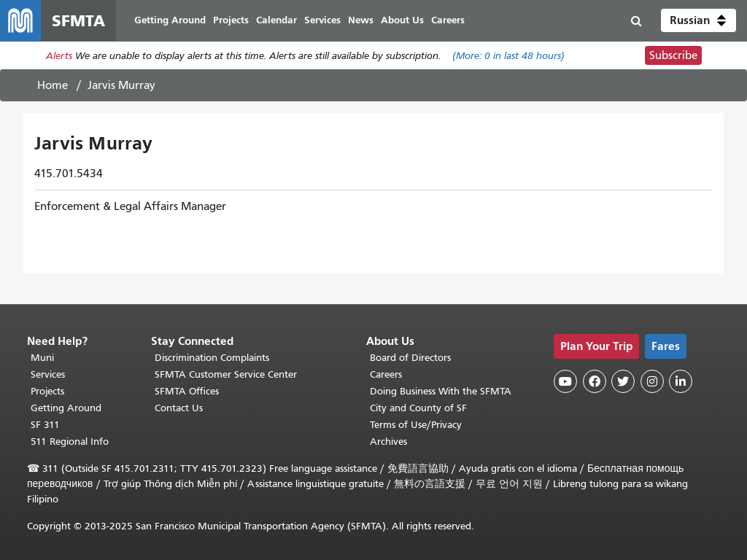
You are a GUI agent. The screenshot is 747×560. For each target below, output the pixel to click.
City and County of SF (418, 408)
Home (53, 85)
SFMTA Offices (187, 391)
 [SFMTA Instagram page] (652, 381)
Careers (386, 374)
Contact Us (179, 408)
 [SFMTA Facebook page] (595, 381)
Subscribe (673, 55)
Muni (42, 358)
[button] (698, 20)
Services (48, 374)
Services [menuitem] (322, 20)
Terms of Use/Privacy (416, 425)
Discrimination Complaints (212, 358)
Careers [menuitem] (448, 20)
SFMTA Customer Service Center (226, 374)
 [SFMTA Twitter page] (623, 381)
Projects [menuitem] (231, 20)
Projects (47, 391)
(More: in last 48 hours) (508, 56)
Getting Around (66, 408)
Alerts (59, 56)
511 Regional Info (70, 442)
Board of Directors (410, 358)
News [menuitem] (361, 20)
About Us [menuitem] (402, 20)
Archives (388, 442)
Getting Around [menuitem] (170, 20)
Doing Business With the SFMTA (441, 391)
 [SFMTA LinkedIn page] (681, 381)
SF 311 (45, 425)
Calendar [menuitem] (276, 20)
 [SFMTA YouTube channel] (565, 381)
